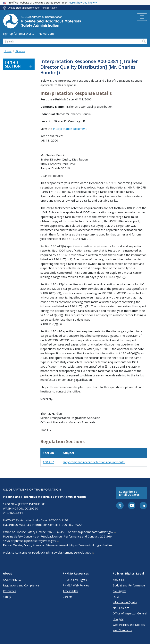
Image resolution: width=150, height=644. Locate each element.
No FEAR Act (121, 608)
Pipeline (20, 51)
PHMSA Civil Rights (75, 580)
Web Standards (122, 630)
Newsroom (46, 33)
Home (8, 51)
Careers (68, 597)
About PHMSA (12, 580)
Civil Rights (120, 591)
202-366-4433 (13, 513)
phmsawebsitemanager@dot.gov (70, 552)
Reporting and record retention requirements (94, 462)
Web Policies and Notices (129, 625)
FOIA (116, 597)
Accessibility (70, 591)
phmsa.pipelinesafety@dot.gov (94, 532)
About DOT (120, 580)
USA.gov (118, 619)
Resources (10, 591)
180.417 (48, 462)
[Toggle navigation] (142, 17)
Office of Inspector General (130, 613)
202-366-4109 (59, 520)
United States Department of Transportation (33, 8)
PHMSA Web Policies (76, 585)
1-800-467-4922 (70, 525)
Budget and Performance (129, 585)
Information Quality (125, 602)
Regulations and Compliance (21, 585)
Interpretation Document (70, 129)
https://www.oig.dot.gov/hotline (91, 545)
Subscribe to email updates (129, 493)
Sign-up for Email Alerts (19, 33)
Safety (7, 597)
